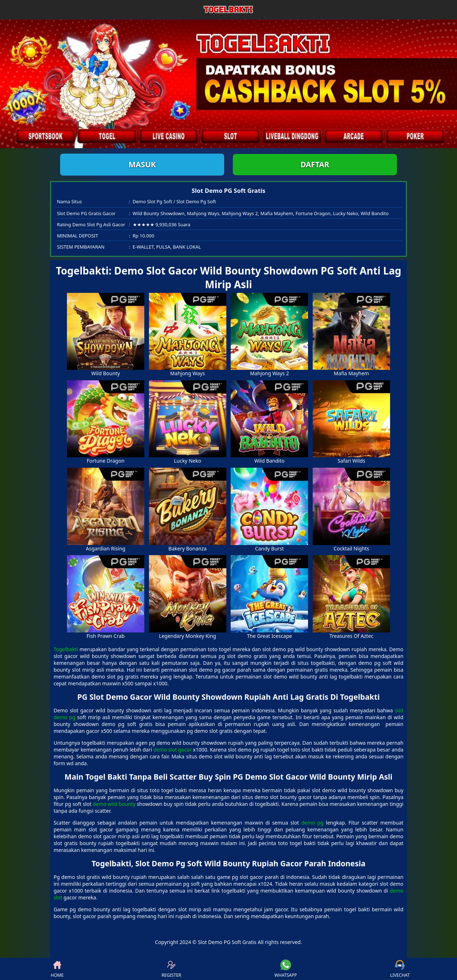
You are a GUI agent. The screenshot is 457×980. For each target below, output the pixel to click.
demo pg (312, 823)
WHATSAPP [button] (286, 969)
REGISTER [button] (171, 969)
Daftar (315, 164)
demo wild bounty (114, 804)
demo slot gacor (173, 750)
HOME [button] (57, 969)
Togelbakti (66, 649)
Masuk (142, 164)
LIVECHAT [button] (400, 969)
